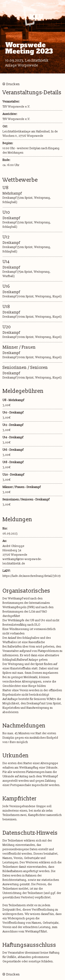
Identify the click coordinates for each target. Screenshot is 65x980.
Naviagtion (6, 6)
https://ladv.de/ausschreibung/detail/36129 (32, 576)
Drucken (13, 84)
